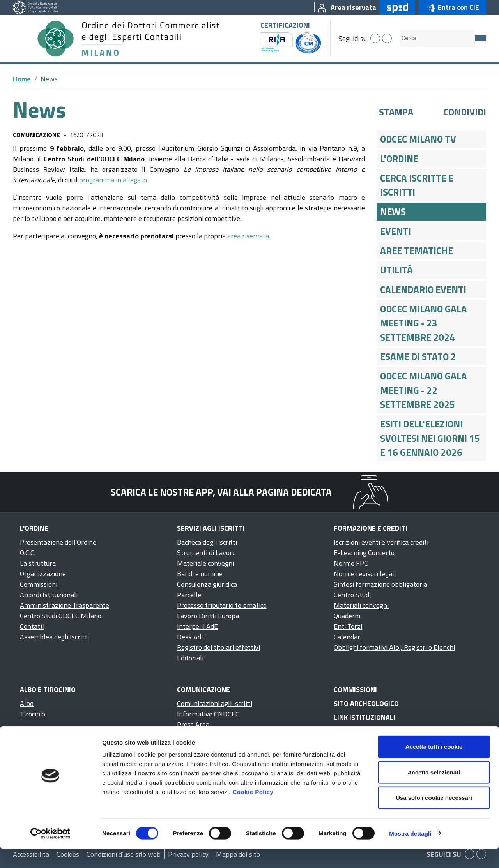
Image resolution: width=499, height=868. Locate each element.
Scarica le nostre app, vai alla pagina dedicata (221, 492)
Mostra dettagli (410, 853)
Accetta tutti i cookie (434, 766)
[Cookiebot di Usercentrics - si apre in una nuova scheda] (50, 853)
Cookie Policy (253, 811)
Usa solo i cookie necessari (434, 817)
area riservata (248, 236)
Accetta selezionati (434, 791)
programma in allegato (113, 180)
